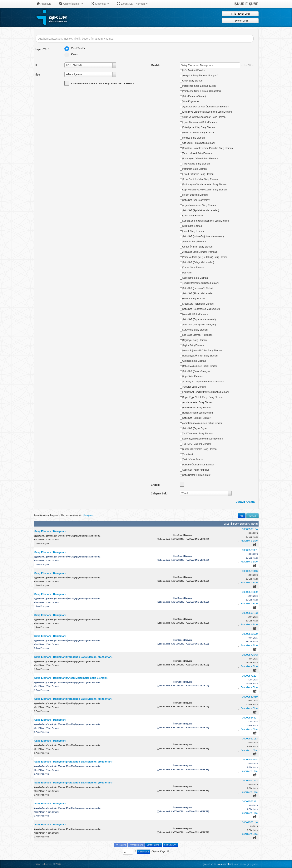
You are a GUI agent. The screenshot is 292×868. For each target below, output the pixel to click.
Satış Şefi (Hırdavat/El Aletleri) (198, 288)
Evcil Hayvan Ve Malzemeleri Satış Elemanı (205, 184)
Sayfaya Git (143, 852)
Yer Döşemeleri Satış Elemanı (198, 434)
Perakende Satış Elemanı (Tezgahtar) (202, 91)
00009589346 (250, 571)
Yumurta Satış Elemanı (194, 387)
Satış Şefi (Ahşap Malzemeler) (198, 293)
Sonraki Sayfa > (154, 845)
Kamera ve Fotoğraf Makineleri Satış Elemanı (206, 221)
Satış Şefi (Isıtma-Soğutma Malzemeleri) (203, 236)
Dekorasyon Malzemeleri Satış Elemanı (203, 439)
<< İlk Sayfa (121, 845)
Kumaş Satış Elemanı (193, 267)
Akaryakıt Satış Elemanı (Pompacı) (200, 76)
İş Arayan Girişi (240, 14)
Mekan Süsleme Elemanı (195, 195)
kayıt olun (239, 864)
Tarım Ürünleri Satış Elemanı (197, 153)
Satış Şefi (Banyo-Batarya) (196, 371)
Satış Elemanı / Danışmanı (50, 531)
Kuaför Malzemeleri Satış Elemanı (200, 449)
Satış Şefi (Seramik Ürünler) (197, 418)
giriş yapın (253, 864)
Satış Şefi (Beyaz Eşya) (195, 428)
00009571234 (250, 676)
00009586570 (250, 634)
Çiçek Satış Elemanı (193, 81)
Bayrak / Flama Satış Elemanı (198, 413)
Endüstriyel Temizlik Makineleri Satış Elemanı (206, 392)
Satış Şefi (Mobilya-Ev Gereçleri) (199, 325)
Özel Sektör (76, 48)
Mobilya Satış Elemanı (194, 138)
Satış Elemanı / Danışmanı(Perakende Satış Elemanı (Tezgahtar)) (73, 657)
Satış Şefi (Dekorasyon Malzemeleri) (201, 309)
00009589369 (250, 592)
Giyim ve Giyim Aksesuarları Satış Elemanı (204, 117)
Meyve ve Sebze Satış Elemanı (198, 133)
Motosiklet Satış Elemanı (195, 314)
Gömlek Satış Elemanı (194, 299)
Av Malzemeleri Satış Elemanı (198, 402)
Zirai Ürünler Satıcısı (193, 459)
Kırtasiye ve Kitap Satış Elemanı (199, 127)
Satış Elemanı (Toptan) (194, 96)
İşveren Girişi (240, 21)
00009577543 (250, 655)
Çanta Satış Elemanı (193, 216)
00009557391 (250, 801)
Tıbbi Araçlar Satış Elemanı (196, 164)
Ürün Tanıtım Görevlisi (194, 70)
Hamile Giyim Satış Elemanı (197, 408)
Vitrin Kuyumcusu (191, 101)
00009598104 (250, 529)
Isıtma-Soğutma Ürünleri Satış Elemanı (202, 351)
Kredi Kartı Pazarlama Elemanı (198, 304)
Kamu (73, 54)
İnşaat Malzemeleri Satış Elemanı (200, 122)
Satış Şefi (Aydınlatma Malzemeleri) (201, 210)
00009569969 (250, 697)
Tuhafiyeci (188, 454)
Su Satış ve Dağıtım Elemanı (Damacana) (204, 382)
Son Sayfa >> (170, 845)
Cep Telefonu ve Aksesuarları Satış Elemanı (205, 190)
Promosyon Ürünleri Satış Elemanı (200, 159)
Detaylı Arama (245, 502)
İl (232, 524)
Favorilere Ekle (249, 541)
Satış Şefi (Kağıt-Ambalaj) (196, 470)
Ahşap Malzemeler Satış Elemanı (199, 205)
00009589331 (250, 550)
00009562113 (250, 739)
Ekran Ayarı (132, 4)
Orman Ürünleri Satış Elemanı (198, 247)
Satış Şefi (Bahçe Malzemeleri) (198, 262)
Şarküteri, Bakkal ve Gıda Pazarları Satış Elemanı (208, 148)
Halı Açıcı (187, 273)
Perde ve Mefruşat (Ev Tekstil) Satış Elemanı (205, 257)
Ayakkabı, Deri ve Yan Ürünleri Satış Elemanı (206, 107)
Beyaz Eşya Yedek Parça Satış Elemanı (203, 397)
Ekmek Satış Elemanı (193, 231)
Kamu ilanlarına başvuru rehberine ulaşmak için (64, 515)
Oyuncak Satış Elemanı (194, 361)
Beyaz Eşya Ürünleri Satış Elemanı (200, 356)
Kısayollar (100, 4)
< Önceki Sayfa (136, 845)
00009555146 (250, 822)
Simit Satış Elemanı (193, 226)
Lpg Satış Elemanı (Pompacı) (198, 335)
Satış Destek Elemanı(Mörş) (197, 475)
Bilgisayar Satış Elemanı (195, 340)
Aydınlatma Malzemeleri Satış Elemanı (202, 423)
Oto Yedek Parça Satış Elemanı (199, 143)
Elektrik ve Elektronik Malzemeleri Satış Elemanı (207, 112)
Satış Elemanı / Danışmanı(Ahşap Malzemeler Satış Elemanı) (71, 678)
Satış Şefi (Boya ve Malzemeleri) (199, 319)
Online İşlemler (71, 4)
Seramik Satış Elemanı (194, 242)
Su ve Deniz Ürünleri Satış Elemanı (200, 179)
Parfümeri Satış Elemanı (195, 169)
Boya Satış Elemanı (193, 376)
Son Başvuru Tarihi (246, 524)
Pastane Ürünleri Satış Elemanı (198, 465)
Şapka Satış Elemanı (193, 345)
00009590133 (250, 613)
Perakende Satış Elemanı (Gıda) (199, 86)
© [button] (54, 864)
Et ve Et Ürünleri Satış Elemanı (198, 174)
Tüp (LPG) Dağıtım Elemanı (197, 444)
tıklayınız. (89, 515)
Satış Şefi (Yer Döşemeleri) (196, 200)
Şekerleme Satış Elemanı (195, 278)
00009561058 (250, 760)
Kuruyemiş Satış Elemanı (195, 330)
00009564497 (250, 718)
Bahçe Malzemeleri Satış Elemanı (200, 366)
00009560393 (250, 780)
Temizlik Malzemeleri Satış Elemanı (201, 283)
